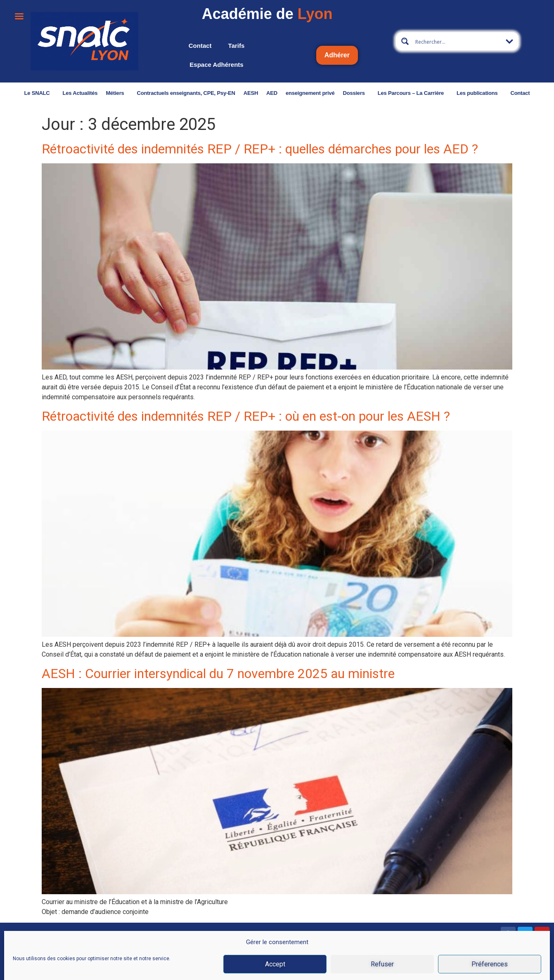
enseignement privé (294, 93)
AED (256, 93)
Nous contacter (24, 967)
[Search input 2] (458, 41)
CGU (390, 969)
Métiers (101, 93)
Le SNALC (23, 93)
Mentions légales (304, 969)
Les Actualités (64, 93)
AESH (235, 93)
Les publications (464, 93)
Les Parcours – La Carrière (397, 93)
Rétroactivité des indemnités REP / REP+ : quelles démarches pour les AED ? (260, 149)
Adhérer (337, 55)
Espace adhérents (216, 65)
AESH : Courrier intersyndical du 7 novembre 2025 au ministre (218, 674)
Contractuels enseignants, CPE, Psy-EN (170, 93)
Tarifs (237, 46)
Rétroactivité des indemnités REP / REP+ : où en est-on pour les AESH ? (246, 416)
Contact (200, 46)
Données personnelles (460, 969)
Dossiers (340, 93)
